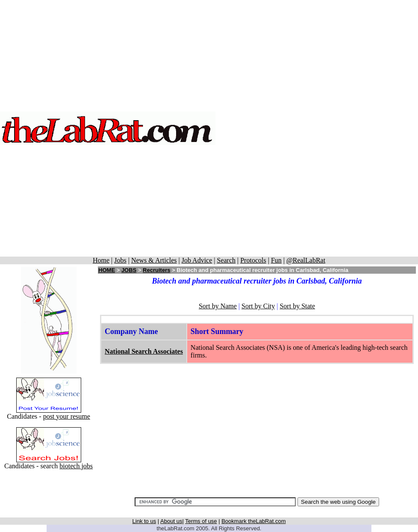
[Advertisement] (317, 128)
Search (226, 260)
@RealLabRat (306, 260)
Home (101, 260)
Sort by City (258, 306)
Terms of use (201, 521)
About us (171, 521)
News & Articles (154, 260)
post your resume (67, 416)
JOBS (129, 270)
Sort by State (297, 306)
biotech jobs (76, 466)
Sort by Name (218, 306)
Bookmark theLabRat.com (253, 521)
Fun (276, 260)
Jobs (120, 260)
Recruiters (156, 270)
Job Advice (197, 260)
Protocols (253, 260)
